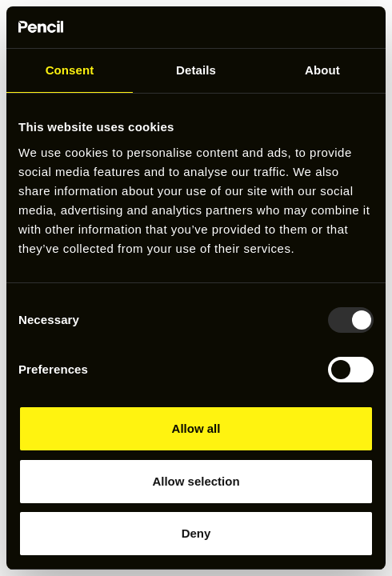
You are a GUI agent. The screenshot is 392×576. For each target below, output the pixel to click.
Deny (196, 533)
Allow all (196, 428)
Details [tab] (196, 70)
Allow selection (196, 481)
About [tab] (322, 70)
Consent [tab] (70, 70)
